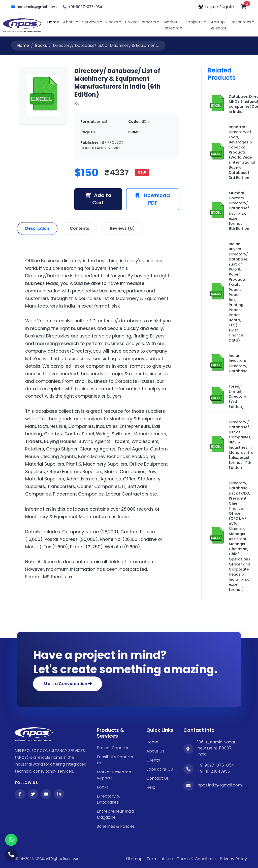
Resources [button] (241, 22)
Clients (153, 760)
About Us (155, 751)
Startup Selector (218, 25)
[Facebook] (20, 794)
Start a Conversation (68, 684)
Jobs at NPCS (160, 769)
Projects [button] (194, 22)
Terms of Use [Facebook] (160, 859)
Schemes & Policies (116, 826)
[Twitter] (33, 794)
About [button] (69, 22)
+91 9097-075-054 (216, 765)
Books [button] (112, 22)
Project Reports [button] (141, 22)
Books (41, 45)
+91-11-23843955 (214, 771)
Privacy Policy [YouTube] (233, 859)
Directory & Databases (108, 799)
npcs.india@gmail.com (34, 7)
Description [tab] (37, 228)
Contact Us (158, 778)
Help (151, 787)
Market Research (173, 25)
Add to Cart (98, 199)
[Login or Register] (217, 7)
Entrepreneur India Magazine (115, 814)
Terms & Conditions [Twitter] (196, 859)
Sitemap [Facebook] (134, 859)
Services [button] (90, 22)
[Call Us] (11, 854)
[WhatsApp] (11, 840)
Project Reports (112, 748)
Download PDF (153, 199)
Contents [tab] (79, 228)
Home (53, 22)
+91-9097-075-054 (83, 7)
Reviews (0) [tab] (122, 228)
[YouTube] (46, 794)
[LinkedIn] (59, 794)
